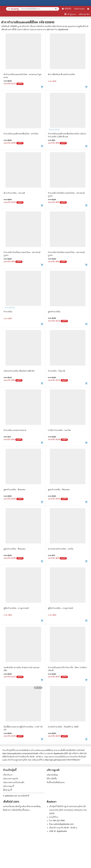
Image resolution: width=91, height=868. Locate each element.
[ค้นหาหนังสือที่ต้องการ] (56, 9)
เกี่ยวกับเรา (8, 775)
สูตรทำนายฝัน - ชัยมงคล (14, 490)
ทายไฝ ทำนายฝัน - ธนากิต (59, 430)
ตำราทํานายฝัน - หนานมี (14, 193)
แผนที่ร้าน (54, 817)
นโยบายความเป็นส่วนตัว (14, 782)
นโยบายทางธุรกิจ (11, 779)
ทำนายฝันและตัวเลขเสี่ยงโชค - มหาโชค (21, 134)
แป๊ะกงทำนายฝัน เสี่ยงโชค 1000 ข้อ (19, 371)
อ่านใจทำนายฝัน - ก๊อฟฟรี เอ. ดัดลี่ (63, 727)
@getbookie (62, 831)
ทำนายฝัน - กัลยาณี (56, 371)
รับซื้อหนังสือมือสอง (56, 782)
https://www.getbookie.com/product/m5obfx (20, 753)
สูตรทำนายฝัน (54, 312)
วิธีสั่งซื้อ (67, 9)
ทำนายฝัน (8, 312)
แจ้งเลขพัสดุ (52, 775)
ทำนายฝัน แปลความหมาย (15, 430)
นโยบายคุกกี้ (9, 786)
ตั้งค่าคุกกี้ (8, 790)
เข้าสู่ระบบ (70, 14)
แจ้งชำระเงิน (79, 9)
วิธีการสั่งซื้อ (52, 779)
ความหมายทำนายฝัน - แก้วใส (61, 549)
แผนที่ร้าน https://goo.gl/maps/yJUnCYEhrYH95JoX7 (58, 760)
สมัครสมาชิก (84, 14)
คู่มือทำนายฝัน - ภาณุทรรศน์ (16, 608)
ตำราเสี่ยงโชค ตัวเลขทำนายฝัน (61, 74)
